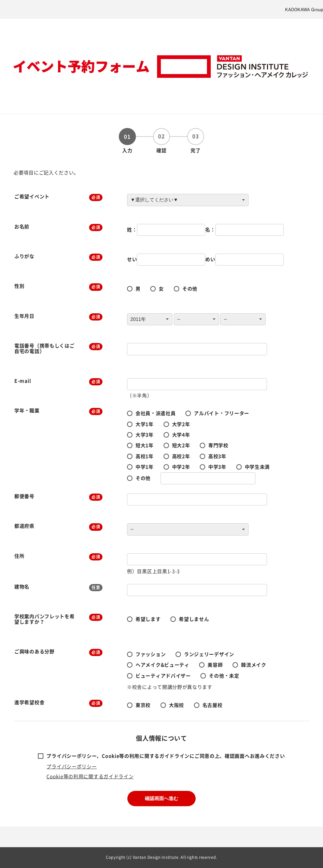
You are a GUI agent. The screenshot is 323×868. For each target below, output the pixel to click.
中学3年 (217, 467)
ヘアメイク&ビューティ (163, 665)
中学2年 (181, 467)
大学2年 (181, 424)
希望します (148, 619)
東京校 (143, 705)
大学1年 (145, 424)
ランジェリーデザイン (209, 654)
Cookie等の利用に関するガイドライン (90, 776)
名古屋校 (213, 705)
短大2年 (181, 445)
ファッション (151, 654)
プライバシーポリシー (72, 766)
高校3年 (217, 456)
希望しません (194, 619)
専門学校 (218, 445)
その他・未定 (224, 675)
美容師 (215, 665)
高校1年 (145, 456)
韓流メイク (254, 665)
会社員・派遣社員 (156, 413)
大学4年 (181, 435)
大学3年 (145, 435)
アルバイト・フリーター (222, 413)
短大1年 (145, 445)
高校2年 (181, 456)
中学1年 (145, 467)
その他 (190, 288)
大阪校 (177, 705)
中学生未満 (257, 467)
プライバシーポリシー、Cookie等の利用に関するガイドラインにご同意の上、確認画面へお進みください (166, 756)
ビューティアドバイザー (163, 675)
